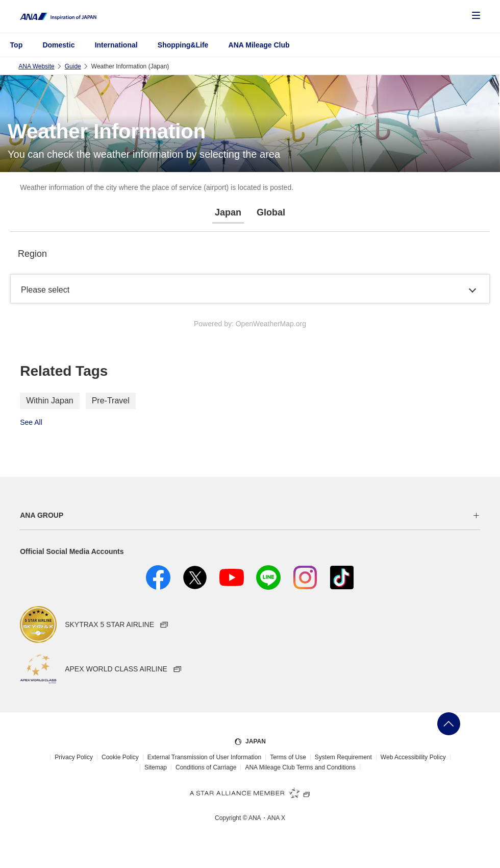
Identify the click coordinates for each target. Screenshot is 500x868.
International (116, 45)
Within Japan (50, 401)
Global (271, 212)
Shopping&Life (183, 45)
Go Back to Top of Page (449, 724)
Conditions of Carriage (206, 767)
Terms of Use (288, 757)
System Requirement (343, 757)
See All (31, 422)
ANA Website (36, 66)
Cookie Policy (120, 757)
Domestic (58, 45)
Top (17, 45)
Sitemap (156, 767)
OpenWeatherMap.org (271, 324)
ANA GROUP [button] (42, 515)
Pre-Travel (111, 401)
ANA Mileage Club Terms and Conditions (300, 767)
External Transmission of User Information (204, 757)
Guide (73, 66)
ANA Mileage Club (259, 45)
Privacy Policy (74, 757)
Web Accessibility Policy (413, 757)
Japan (228, 212)
